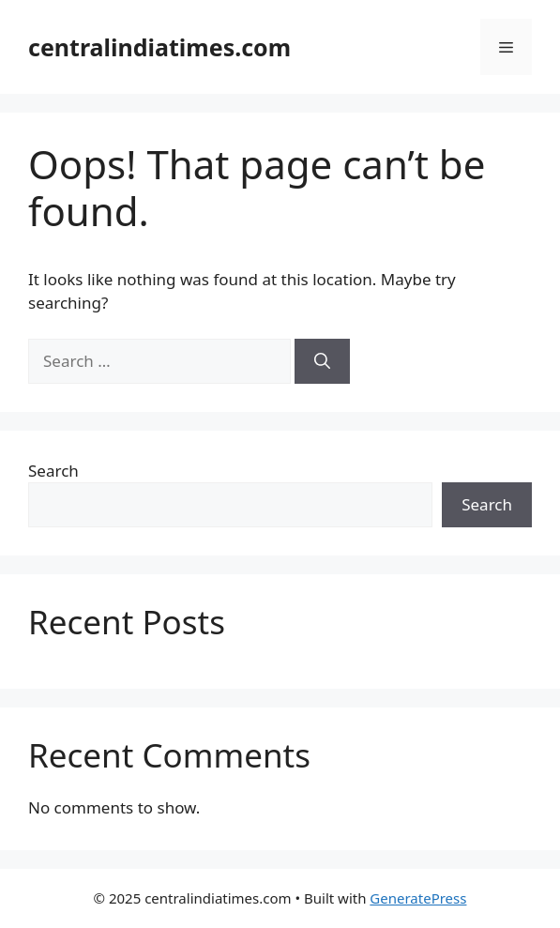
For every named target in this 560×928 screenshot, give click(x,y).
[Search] (322, 361)
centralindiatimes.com (159, 47)
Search (53, 471)
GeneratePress (418, 898)
